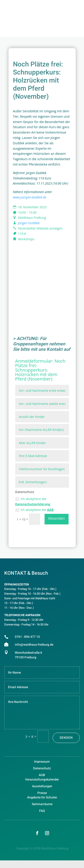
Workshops (26, 239)
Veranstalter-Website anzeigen (40, 228)
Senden (66, 738)
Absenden (57, 518)
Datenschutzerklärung (33, 504)
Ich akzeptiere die (33, 501)
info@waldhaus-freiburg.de (34, 645)
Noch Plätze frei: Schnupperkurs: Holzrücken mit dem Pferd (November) (40, 370)
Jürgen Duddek (29, 223)
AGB (50, 510)
